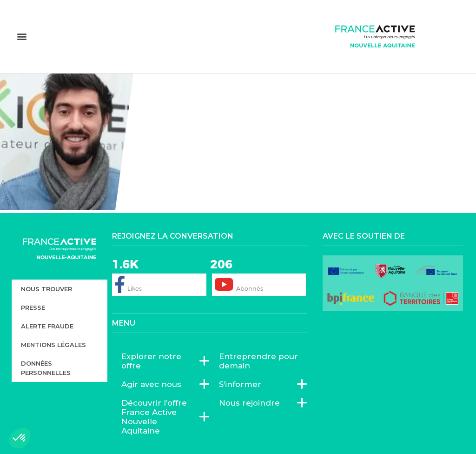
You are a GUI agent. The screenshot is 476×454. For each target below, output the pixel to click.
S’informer (242, 384)
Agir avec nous (154, 384)
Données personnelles (46, 368)
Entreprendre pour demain (258, 361)
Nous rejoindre (252, 403)
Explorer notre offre (161, 361)
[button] (22, 36)
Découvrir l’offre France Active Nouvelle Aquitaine (161, 417)
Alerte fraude (47, 326)
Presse (33, 307)
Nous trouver (46, 289)
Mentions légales (53, 345)
